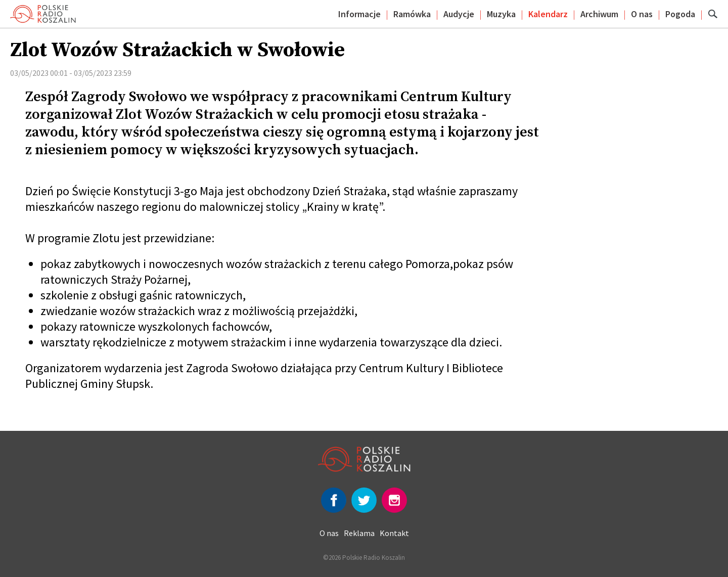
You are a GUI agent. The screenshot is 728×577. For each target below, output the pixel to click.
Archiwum (599, 14)
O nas (642, 14)
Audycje (459, 14)
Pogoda (680, 14)
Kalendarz (548, 14)
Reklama (359, 533)
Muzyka (501, 14)
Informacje (359, 14)
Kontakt (394, 533)
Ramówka (412, 14)
